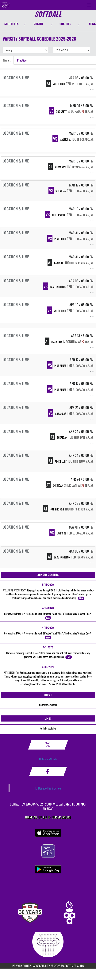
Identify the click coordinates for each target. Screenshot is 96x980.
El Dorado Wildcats (48, 759)
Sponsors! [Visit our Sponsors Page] (64, 817)
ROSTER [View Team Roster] (38, 24)
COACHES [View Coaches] (65, 24)
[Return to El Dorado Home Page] (6, 5)
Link (81, 598)
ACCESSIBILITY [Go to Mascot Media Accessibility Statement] (42, 966)
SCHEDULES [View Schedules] (11, 24)
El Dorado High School (48, 788)
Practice (22, 60)
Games (7, 60)
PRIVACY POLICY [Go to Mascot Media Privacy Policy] (22, 966)
